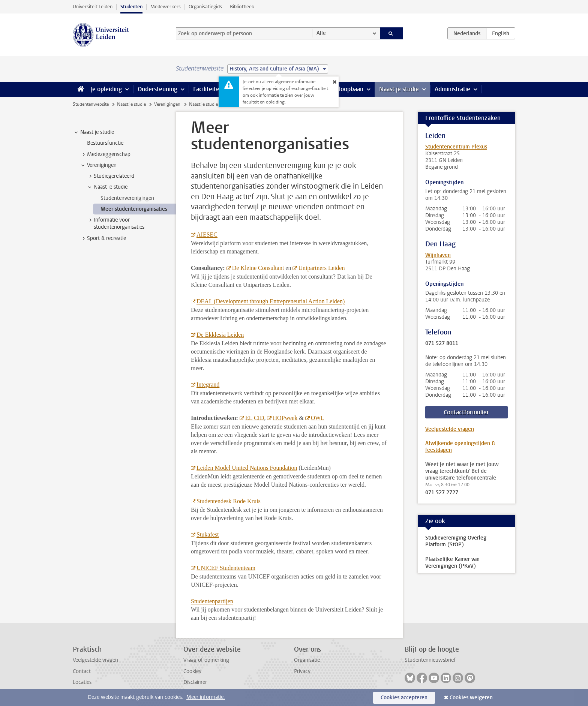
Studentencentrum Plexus (456, 147)
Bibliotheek (242, 7)
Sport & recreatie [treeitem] (103, 238)
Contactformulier (466, 412)
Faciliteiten (208, 89)
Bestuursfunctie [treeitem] (105, 143)
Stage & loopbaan (340, 89)
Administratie (452, 89)
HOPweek (285, 418)
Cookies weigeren (471, 698)
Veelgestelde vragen (450, 429)
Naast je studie (399, 89)
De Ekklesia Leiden (220, 335)
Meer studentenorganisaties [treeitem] (134, 209)
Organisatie (307, 660)
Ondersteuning (157, 89)
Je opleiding (106, 89)
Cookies (192, 671)
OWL (318, 418)
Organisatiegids (205, 7)
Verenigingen (167, 104)
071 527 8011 (442, 343)
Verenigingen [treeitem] (98, 165)
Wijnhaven (438, 255)
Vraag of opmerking (206, 660)
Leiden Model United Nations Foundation (247, 468)
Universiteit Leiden (93, 7)
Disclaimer (195, 682)
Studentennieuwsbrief (430, 660)
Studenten (131, 7)
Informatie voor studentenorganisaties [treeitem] (115, 223)
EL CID (255, 418)
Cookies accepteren (404, 698)
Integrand (208, 384)
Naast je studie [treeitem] (94, 132)
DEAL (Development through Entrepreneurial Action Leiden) (271, 301)
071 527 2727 (442, 493)
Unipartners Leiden (321, 268)
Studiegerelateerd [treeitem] (110, 176)
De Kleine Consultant (258, 268)
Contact (82, 671)
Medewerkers (166, 7)
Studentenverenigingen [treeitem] (127, 198)
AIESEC (207, 235)
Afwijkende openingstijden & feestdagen (460, 447)
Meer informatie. (206, 697)
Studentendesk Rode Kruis (229, 501)
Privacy (302, 671)
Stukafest (208, 534)
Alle (321, 33)
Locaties (82, 682)
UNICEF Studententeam (226, 568)
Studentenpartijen (212, 601)
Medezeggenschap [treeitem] (105, 154)
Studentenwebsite (91, 104)
